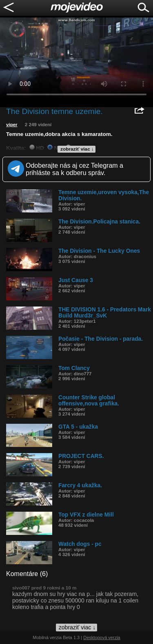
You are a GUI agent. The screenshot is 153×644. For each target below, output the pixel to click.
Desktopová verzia (102, 637)
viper (12, 125)
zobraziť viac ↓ (77, 149)
